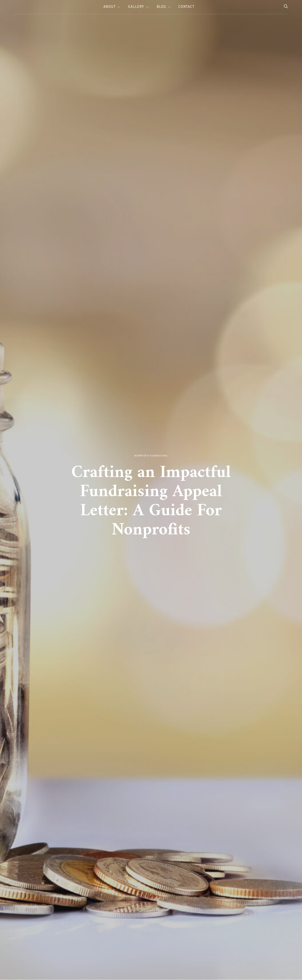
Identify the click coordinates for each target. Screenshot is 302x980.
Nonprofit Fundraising (151, 456)
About (110, 7)
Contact (186, 7)
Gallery (136, 7)
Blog (161, 7)
